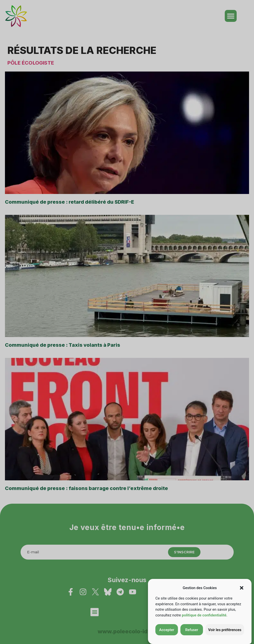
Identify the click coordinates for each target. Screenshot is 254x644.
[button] (242, 588)
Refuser (192, 630)
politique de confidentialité (204, 615)
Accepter (167, 630)
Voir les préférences (225, 630)
